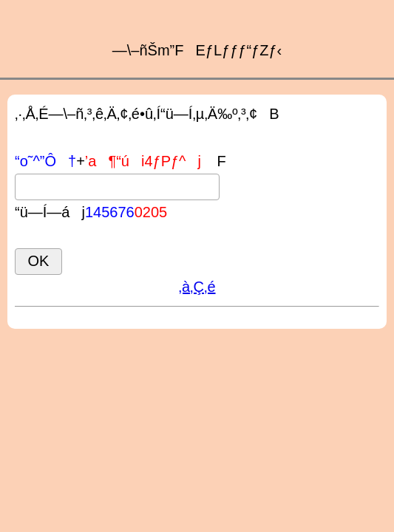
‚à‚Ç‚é (197, 287)
